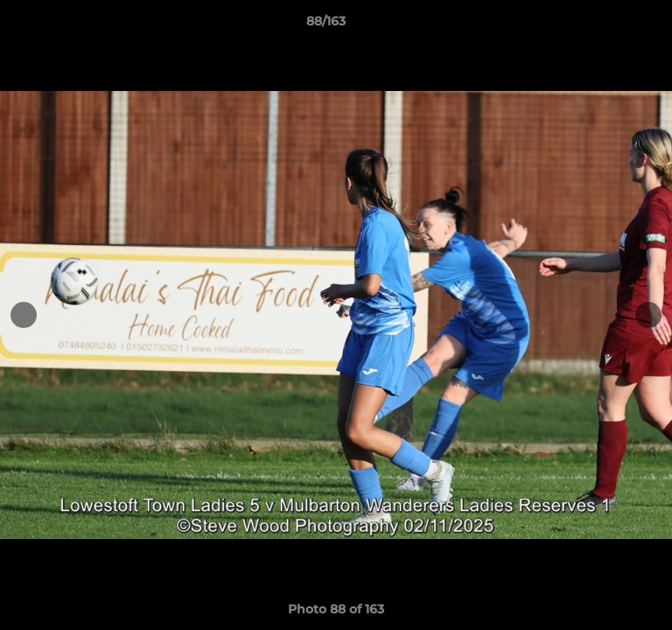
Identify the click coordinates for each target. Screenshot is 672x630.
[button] (609, 25)
